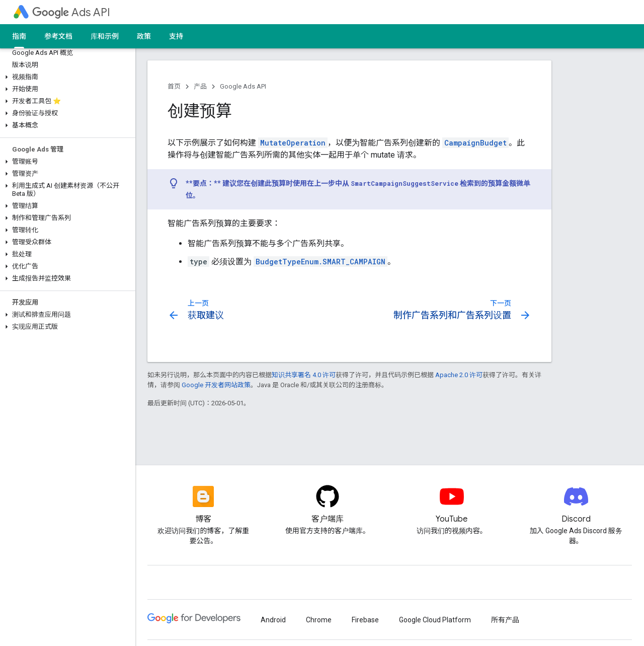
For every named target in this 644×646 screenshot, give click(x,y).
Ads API (71, 12)
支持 (176, 36)
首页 (174, 86)
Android (273, 620)
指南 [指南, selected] (19, 36)
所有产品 (505, 620)
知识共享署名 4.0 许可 (304, 375)
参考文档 (58, 36)
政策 (144, 36)
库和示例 (105, 36)
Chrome (319, 620)
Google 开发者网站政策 (216, 385)
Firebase (365, 620)
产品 (200, 86)
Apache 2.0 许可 (459, 375)
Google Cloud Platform (435, 620)
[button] (66, 77)
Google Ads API (243, 86)
